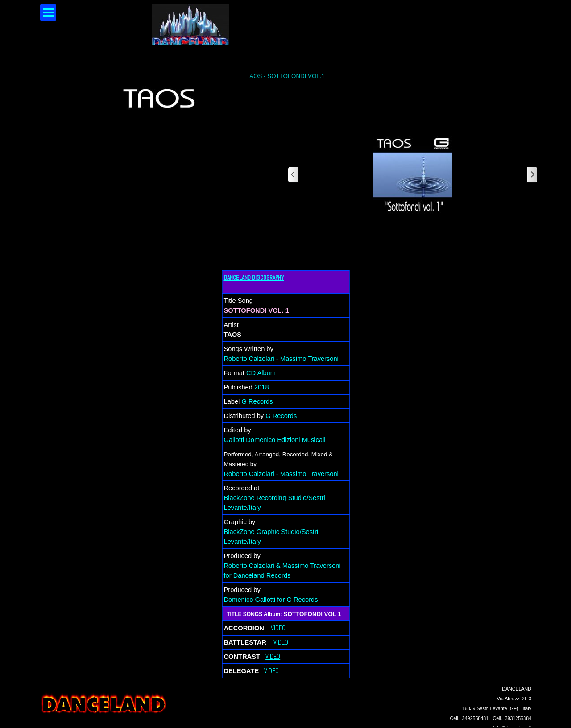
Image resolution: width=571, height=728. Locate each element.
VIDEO (278, 628)
